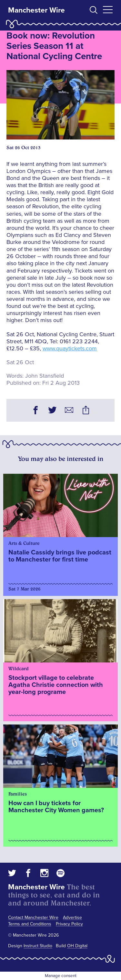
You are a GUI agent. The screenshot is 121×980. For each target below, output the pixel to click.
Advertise (72, 917)
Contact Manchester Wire (33, 917)
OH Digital (77, 946)
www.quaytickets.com (70, 348)
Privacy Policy (69, 924)
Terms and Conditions (30, 924)
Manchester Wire (36, 10)
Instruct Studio (38, 946)
